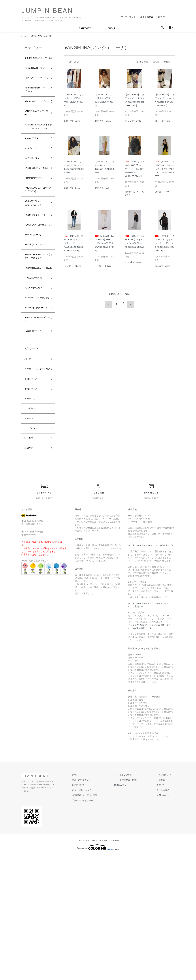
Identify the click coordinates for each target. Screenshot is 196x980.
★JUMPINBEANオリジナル (36, 61)
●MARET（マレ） (36, 199)
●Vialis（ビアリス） (34, 442)
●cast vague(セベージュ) (37, 411)
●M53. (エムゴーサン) (36, 77)
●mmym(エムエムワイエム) (35, 358)
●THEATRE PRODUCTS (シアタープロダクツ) (36, 340)
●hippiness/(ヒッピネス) (36, 212)
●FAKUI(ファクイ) (36, 371)
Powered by (98, 973)
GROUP (112, 28)
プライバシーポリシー (98, 929)
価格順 (156, 62)
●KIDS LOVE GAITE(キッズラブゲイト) (36, 246)
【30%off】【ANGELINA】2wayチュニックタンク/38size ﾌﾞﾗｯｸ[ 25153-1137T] (165, 169)
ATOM (136, 914)
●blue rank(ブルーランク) (36, 395)
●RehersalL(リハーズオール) (36, 123)
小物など (30, 576)
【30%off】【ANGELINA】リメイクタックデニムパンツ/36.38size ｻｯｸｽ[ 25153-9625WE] (74, 243)
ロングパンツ (33, 554)
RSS (129, 914)
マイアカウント (128, 17)
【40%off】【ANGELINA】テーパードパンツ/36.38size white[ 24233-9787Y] (104, 243)
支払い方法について (97, 919)
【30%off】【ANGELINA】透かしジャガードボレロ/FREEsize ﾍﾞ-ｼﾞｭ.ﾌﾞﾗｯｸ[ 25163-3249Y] (134, 169)
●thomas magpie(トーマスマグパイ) (37, 108)
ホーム (24, 36)
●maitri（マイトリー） (36, 280)
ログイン (162, 17)
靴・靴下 (30, 565)
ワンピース (31, 533)
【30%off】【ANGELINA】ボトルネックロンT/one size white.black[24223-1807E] (165, 243)
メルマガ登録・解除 (136, 909)
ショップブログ (134, 903)
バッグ (29, 473)
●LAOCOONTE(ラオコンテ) (36, 295)
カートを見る (166, 919)
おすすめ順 (143, 62)
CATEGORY (85, 28)
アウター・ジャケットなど (36, 487)
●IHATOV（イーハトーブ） (36, 92)
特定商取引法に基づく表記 (100, 924)
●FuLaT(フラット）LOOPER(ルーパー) (37, 264)
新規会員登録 (147, 17)
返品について (93, 914)
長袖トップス (33, 500)
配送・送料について (97, 909)
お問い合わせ (166, 924)
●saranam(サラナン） (35, 228)
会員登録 (164, 909)
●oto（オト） (33, 188)
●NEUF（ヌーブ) (35, 308)
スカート (30, 544)
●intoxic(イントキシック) (37, 322)
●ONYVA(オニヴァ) (37, 382)
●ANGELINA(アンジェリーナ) (43, 36)
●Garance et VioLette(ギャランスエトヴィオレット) (36, 159)
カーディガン (33, 522)
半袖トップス (33, 511)
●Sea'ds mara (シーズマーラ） (37, 426)
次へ (128, 303)
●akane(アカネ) (34, 177)
